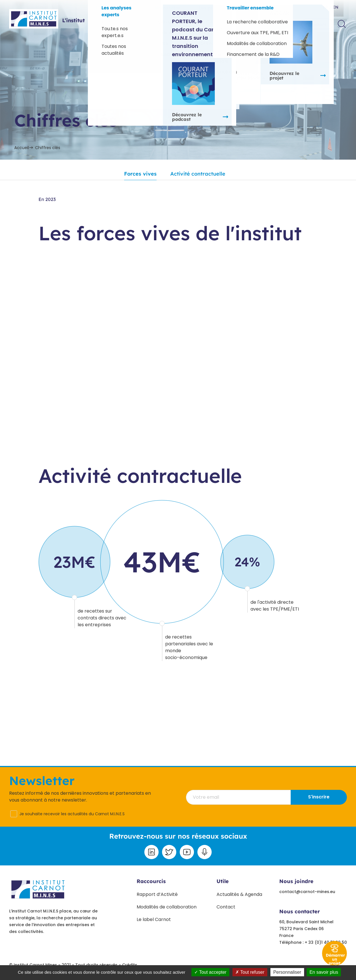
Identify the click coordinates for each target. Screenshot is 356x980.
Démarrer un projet (335, 959)
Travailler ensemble (265, 24)
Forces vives (140, 174)
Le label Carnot (154, 919)
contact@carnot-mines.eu (307, 892)
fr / (327, 7)
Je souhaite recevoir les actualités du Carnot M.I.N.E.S (72, 814)
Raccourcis (151, 881)
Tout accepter (210, 972)
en (335, 7)
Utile (223, 881)
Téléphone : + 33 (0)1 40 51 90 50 (313, 942)
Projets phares (163, 24)
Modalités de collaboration (167, 907)
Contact (317, 25)
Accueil (22, 148)
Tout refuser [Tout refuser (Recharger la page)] (250, 972)
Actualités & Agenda (239, 894)
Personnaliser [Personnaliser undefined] (287, 972)
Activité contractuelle (198, 174)
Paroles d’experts (211, 24)
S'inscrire (319, 797)
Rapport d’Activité (157, 894)
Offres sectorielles (115, 24)
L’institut (73, 21)
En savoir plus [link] (324, 972)
